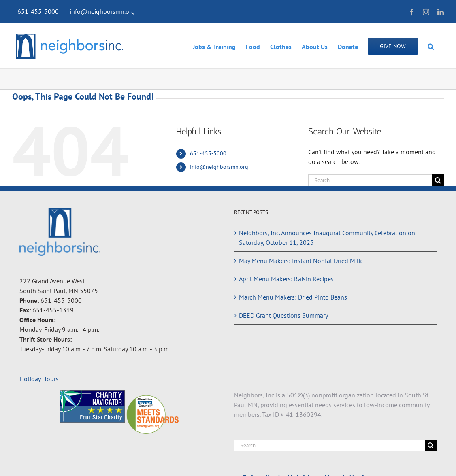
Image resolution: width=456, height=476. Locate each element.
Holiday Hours (39, 379)
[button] (431, 46)
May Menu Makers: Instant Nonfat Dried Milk (300, 261)
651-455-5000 (208, 153)
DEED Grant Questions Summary (283, 315)
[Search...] (370, 180)
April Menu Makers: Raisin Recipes (286, 279)
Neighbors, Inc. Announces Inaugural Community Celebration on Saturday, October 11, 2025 (327, 238)
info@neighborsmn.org (219, 167)
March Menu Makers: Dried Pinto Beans (293, 297)
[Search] (438, 180)
